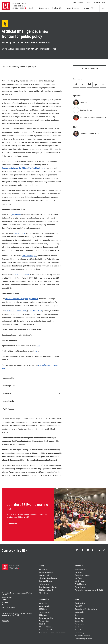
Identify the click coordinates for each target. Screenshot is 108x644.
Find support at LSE (46, 630)
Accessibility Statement (83, 636)
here (38, 346)
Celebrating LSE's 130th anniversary (87, 609)
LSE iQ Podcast (80, 581)
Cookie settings (80, 603)
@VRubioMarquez (29, 256)
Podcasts (32, 393)
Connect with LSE (15, 550)
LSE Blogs (78, 572)
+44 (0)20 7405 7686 (9, 608)
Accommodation (45, 606)
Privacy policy (79, 633)
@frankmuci (16, 214)
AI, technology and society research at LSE (89, 590)
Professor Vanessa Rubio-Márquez (93, 118)
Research (44, 8)
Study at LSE (43, 569)
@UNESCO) (34, 299)
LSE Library (43, 609)
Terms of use (79, 630)
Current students (78, 3)
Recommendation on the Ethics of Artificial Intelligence (24, 168)
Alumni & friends (100, 3)
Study (32, 8)
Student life (58, 8)
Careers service (44, 612)
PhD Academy (44, 615)
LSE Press (78, 578)
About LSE (90, 8)
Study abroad (44, 593)
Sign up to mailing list (90, 68)
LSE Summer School (46, 590)
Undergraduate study (46, 572)
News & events (74, 8)
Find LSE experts (80, 584)
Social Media (32, 401)
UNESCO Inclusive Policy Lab (17, 299)
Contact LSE (79, 621)
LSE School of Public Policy (16, 311)
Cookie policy (79, 627)
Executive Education (46, 581)
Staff (89, 3)
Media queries (80, 612)
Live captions (32, 386)
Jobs (77, 615)
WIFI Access (32, 409)
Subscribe (13, 524)
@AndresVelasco (22, 275)
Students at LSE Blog (46, 627)
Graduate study (44, 575)
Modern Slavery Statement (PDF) (86, 639)
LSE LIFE (42, 624)
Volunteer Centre (45, 621)
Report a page (80, 624)
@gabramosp (21, 233)
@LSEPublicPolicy (35, 311)
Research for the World (82, 575)
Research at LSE (80, 569)
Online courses (44, 584)
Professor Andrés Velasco (90, 134)
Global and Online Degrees (48, 578)
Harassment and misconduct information (53, 633)
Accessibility (32, 378)
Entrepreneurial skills (46, 618)
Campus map (79, 618)
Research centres (81, 587)
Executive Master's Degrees (48, 587)
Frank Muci (84, 102)
